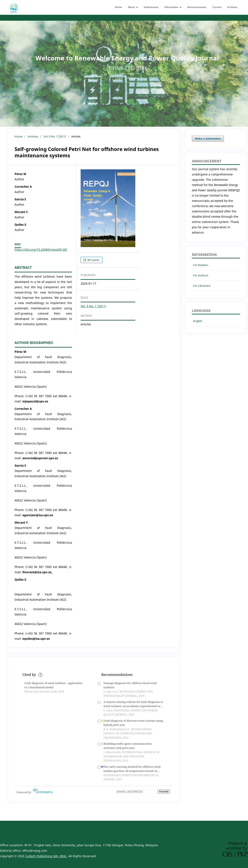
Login (119, 78)
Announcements (197, 7)
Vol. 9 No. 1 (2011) (55, 136)
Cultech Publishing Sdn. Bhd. (46, 856)
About (132, 7)
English (198, 321)
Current (217, 7)
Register (133, 78)
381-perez (93, 260)
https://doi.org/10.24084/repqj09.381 (41, 249)
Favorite (164, 792)
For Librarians (202, 286)
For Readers (201, 265)
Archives (232, 7)
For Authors (201, 275)
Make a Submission (208, 139)
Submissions (151, 7)
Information (172, 7)
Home (118, 7)
